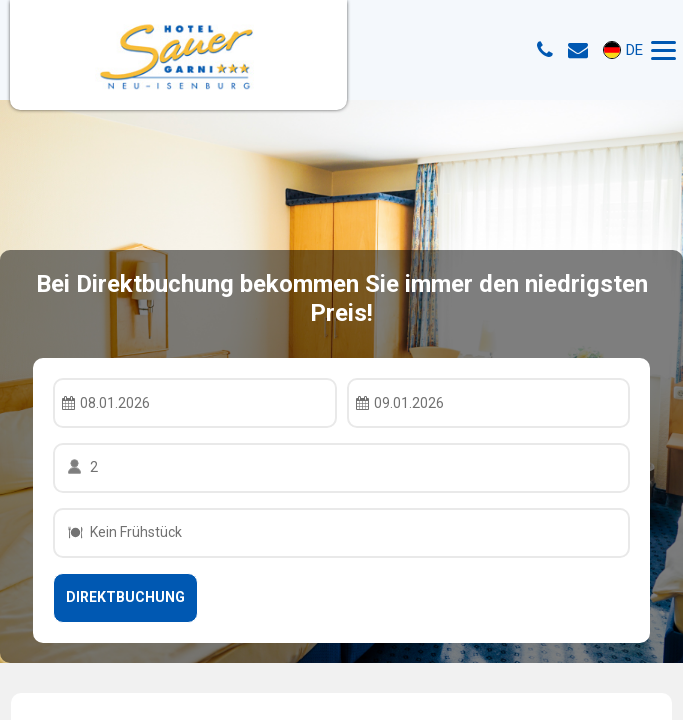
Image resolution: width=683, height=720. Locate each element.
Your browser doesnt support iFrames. (341, 360)
